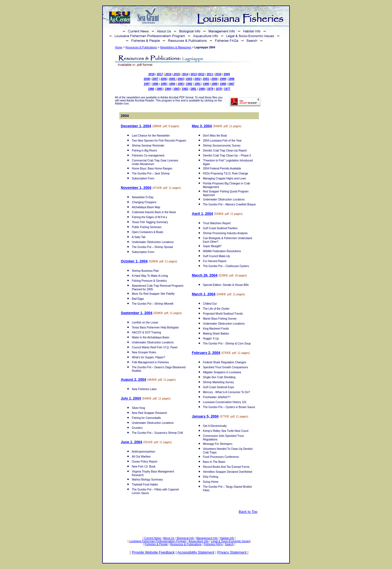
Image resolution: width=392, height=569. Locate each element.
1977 (227, 89)
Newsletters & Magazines (176, 47)
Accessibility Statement (196, 552)
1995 (164, 84)
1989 (214, 84)
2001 (206, 79)
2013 (194, 74)
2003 (189, 79)
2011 (210, 74)
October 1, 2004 (134, 261)
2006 (164, 79)
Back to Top (248, 512)
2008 (147, 79)
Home (119, 47)
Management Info (207, 538)
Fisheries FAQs (213, 544)
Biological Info (185, 538)
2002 (198, 79)
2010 (218, 74)
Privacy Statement (232, 552)
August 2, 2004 (133, 379)
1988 (223, 84)
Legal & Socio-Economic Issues (231, 541)
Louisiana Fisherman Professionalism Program (158, 541)
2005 (173, 79)
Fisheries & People (156, 544)
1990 (206, 84)
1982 (185, 89)
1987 (231, 84)
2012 (201, 74)
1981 (193, 89)
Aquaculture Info (199, 541)
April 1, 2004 (203, 214)
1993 (181, 84)
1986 (151, 89)
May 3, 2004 (202, 126)
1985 (159, 89)
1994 (172, 84)
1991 (198, 84)
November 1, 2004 (136, 188)
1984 (168, 89)
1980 (202, 89)
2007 (155, 79)
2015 (176, 74)
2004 (181, 79)
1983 (176, 89)
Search (229, 544)
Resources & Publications (141, 47)
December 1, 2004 (136, 126)
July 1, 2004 (131, 398)
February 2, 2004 (206, 353)
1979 (210, 89)
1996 (155, 84)
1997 (147, 84)
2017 (160, 74)
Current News (153, 538)
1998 (231, 79)
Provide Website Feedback (153, 552)
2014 (185, 74)
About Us (169, 538)
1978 (219, 89)
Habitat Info (227, 538)
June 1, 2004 (131, 442)
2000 (214, 79)
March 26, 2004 (205, 275)
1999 (223, 79)
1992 (189, 84)
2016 (168, 74)
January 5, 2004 (205, 416)
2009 (227, 74)
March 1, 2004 (204, 294)
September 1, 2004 (136, 313)
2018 (151, 74)
